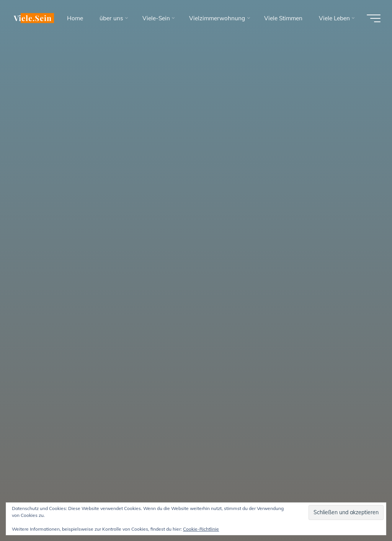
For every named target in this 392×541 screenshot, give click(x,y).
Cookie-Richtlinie (201, 529)
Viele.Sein (33, 18)
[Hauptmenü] (374, 18)
